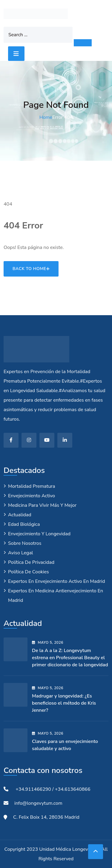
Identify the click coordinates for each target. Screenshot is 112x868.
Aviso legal (21, 553)
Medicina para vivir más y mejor (42, 505)
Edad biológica (24, 524)
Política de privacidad (31, 562)
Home (46, 117)
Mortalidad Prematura (32, 486)
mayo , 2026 (48, 643)
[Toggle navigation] (16, 54)
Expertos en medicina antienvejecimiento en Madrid (56, 596)
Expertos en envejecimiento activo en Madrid (57, 581)
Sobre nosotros (25, 543)
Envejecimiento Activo (32, 496)
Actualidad (20, 515)
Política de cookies (29, 572)
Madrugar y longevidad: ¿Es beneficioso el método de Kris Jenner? (64, 703)
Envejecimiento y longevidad (39, 534)
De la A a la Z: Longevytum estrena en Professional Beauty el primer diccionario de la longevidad (70, 658)
